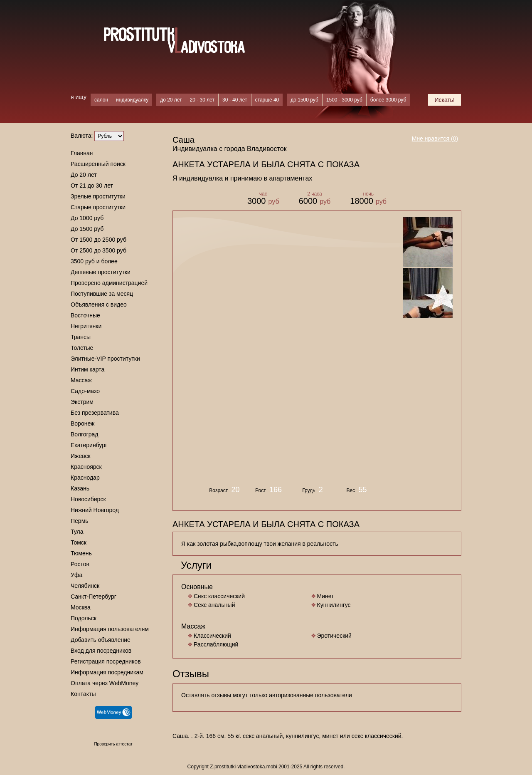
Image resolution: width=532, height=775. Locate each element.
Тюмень (81, 553)
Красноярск (86, 467)
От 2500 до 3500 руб (99, 250)
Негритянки (86, 326)
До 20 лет (84, 175)
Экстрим (82, 402)
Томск (79, 542)
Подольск (84, 618)
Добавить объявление (101, 640)
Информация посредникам (107, 672)
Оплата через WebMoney (105, 683)
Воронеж (83, 423)
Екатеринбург (89, 445)
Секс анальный (214, 605)
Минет (326, 596)
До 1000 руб (87, 218)
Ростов (80, 564)
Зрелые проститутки (98, 196)
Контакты (83, 694)
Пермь (80, 521)
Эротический (334, 636)
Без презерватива (95, 413)
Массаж (81, 380)
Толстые (82, 348)
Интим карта (87, 369)
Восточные (85, 315)
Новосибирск (88, 499)
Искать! (445, 100)
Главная (82, 153)
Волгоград (84, 434)
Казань (80, 488)
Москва (81, 607)
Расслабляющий (216, 644)
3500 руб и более (94, 261)
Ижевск (81, 456)
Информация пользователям (110, 629)
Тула (77, 532)
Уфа (76, 575)
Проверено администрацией (109, 283)
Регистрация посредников (106, 661)
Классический (212, 636)
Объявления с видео (99, 305)
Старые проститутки (98, 207)
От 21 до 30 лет (92, 186)
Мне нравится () (435, 139)
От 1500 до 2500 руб (99, 240)
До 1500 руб (87, 229)
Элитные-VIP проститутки (105, 359)
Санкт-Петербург (94, 597)
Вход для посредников (101, 651)
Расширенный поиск (98, 164)
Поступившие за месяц (102, 294)
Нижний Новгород (95, 510)
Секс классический (219, 596)
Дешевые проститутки (101, 272)
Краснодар (85, 478)
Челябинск (85, 586)
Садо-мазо (85, 391)
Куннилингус (334, 605)
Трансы (81, 337)
